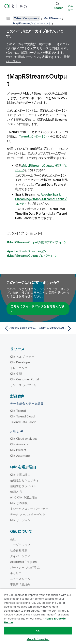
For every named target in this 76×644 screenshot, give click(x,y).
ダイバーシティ (20, 556)
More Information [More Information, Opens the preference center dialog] (38, 639)
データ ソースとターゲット (28, 514)
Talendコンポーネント (34, 136)
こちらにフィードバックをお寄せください (37, 309)
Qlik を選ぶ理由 (20, 475)
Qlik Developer (20, 362)
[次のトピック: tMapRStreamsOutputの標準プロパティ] (56, 328)
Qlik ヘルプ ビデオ (22, 357)
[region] (38, 616)
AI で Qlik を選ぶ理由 (24, 497)
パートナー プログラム (25, 567)
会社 (13, 539)
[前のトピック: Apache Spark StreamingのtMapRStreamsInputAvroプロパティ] (20, 328)
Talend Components (26, 18)
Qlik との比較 (19, 503)
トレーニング (19, 368)
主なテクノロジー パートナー (29, 509)
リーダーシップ (20, 545)
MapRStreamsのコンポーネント (32, 23)
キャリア (16, 573)
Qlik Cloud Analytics (24, 439)
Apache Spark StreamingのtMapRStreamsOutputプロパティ (41, 199)
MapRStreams (52, 18)
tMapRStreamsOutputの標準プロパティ (34, 242)
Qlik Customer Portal (25, 379)
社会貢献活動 (19, 550)
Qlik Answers (19, 444)
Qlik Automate (20, 456)
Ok (38, 630)
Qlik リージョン (20, 520)
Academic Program (24, 562)
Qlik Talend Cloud (22, 416)
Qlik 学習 (16, 374)
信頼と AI (16, 492)
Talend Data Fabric (23, 422)
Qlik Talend (18, 411)
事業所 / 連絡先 (20, 584)
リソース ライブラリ (24, 385)
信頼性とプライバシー (25, 486)
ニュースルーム (20, 579)
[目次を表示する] (8, 18)
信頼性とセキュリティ (25, 480)
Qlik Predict (18, 450)
